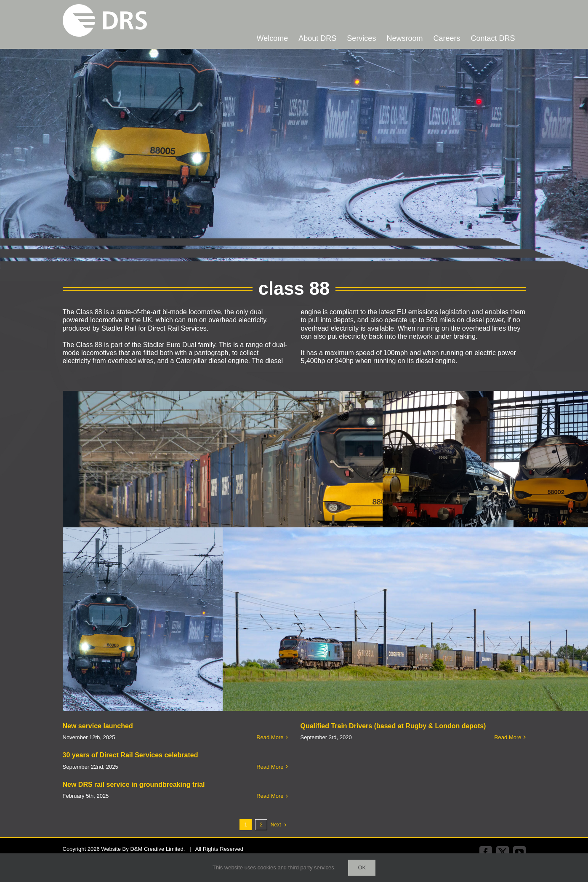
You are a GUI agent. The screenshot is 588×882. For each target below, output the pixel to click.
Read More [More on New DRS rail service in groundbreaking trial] (270, 796)
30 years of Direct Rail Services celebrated (130, 755)
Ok (362, 867)
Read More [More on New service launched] (270, 737)
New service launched (98, 726)
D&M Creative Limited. (157, 849)
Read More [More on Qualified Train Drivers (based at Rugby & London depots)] (508, 737)
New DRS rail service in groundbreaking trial (134, 784)
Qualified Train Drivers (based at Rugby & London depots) (393, 726)
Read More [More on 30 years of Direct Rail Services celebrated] (270, 767)
